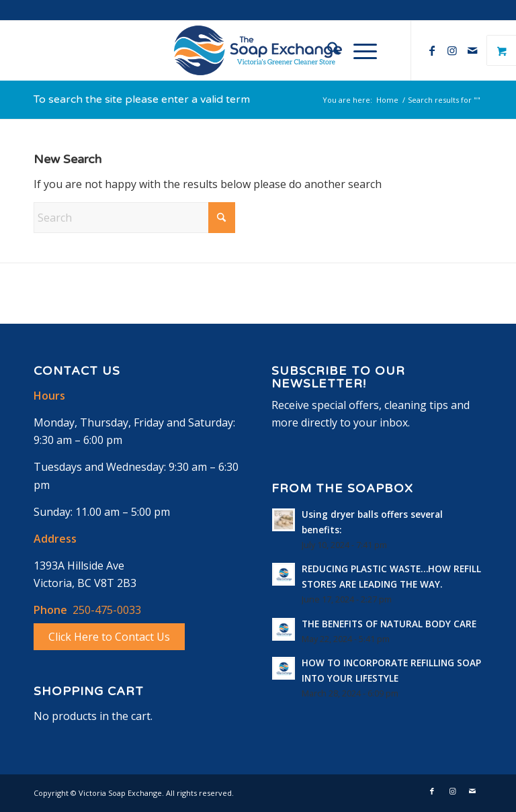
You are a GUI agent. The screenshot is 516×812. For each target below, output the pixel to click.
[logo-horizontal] (258, 50)
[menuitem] (327, 50)
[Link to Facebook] (432, 50)
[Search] (327, 50)
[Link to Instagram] (452, 50)
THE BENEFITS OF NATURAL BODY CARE (389, 624)
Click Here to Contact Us (109, 637)
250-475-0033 (107, 610)
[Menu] (358, 50)
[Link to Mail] (472, 50)
